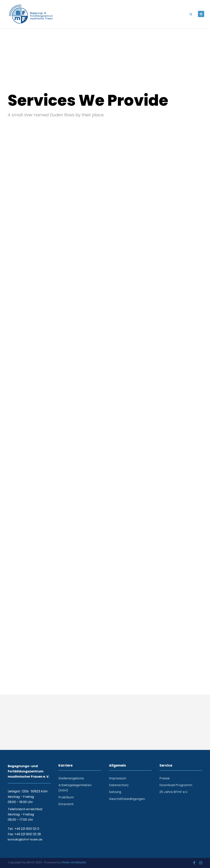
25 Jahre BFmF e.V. (174, 792)
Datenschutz (119, 785)
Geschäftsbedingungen (127, 799)
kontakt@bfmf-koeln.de (25, 839)
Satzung (115, 792)
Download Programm (176, 785)
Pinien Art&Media (74, 862)
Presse (165, 778)
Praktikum (66, 797)
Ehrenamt (66, 804)
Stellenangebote (71, 778)
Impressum (118, 778)
